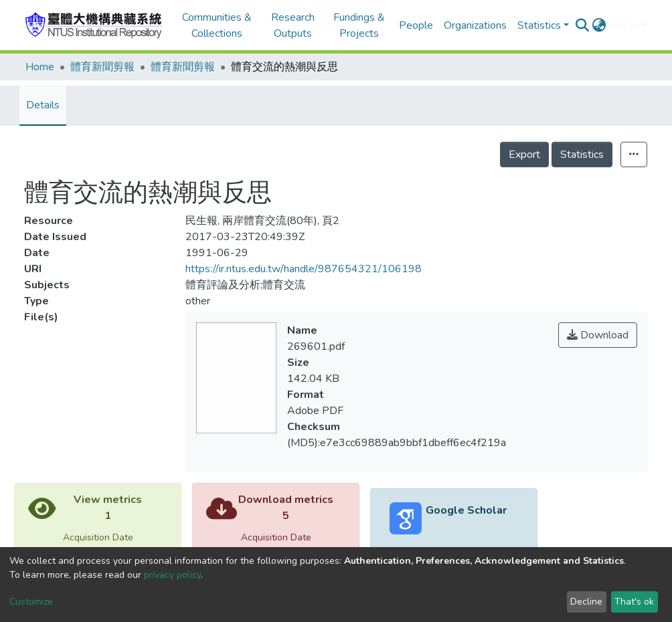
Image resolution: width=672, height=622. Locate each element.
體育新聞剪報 (102, 67)
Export (524, 154)
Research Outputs (293, 25)
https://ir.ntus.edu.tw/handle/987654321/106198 (304, 269)
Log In (623, 25)
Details (43, 105)
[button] (599, 25)
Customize (31, 602)
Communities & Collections (217, 25)
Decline (586, 602)
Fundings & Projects (359, 25)
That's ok (634, 602)
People (416, 25)
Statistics (582, 154)
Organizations (475, 25)
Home (40, 67)
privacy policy (172, 575)
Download (598, 335)
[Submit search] (583, 25)
